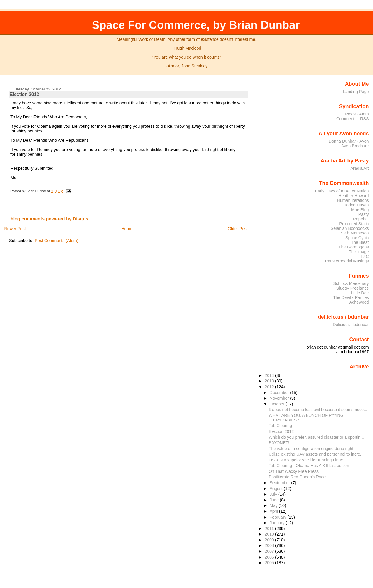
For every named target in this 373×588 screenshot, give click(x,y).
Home (127, 229)
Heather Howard (354, 196)
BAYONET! (279, 443)
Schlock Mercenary (351, 283)
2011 (270, 528)
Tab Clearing (280, 426)
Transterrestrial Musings (346, 261)
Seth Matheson (355, 233)
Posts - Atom (357, 114)
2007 (270, 551)
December (280, 393)
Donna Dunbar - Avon (349, 141)
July (274, 494)
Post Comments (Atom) (57, 241)
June (275, 500)
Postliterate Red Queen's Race (297, 477)
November (280, 398)
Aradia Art (360, 168)
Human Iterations (353, 200)
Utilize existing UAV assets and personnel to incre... (316, 454)
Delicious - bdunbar (351, 325)
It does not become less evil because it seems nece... (318, 409)
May (274, 505)
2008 (270, 545)
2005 (270, 563)
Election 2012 (24, 94)
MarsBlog (360, 210)
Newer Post (15, 229)
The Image (359, 252)
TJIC (364, 256)
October (278, 404)
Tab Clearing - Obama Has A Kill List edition (309, 466)
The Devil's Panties (351, 297)
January (278, 523)
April (274, 511)
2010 (270, 534)
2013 (270, 381)
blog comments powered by (49, 219)
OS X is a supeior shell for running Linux (306, 460)
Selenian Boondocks (350, 228)
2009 (270, 540)
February (278, 517)
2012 (270, 387)
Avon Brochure (355, 146)
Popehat (361, 219)
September (280, 483)
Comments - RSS (353, 119)
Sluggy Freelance (353, 288)
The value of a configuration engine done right (311, 449)
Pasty (364, 214)
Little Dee (360, 293)
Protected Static (354, 224)
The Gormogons (354, 247)
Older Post (238, 229)
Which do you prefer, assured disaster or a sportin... (316, 437)
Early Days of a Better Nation (342, 191)
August (277, 489)
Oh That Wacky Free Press (294, 471)
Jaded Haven (357, 205)
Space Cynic (357, 238)
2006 (270, 557)
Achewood (359, 302)
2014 (270, 375)
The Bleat (360, 242)
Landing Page (356, 92)
